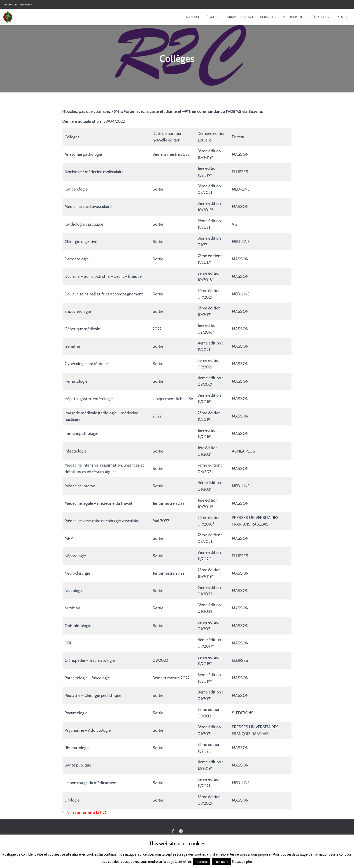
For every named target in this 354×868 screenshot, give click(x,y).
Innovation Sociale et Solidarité (252, 17)
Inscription (26, 4)
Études (213, 17)
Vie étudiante (295, 17)
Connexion (10, 4)
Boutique (193, 17)
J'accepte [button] (202, 862)
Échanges (321, 17)
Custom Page (173, 831)
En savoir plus (242, 862)
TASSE (342, 17)
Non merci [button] (222, 862)
